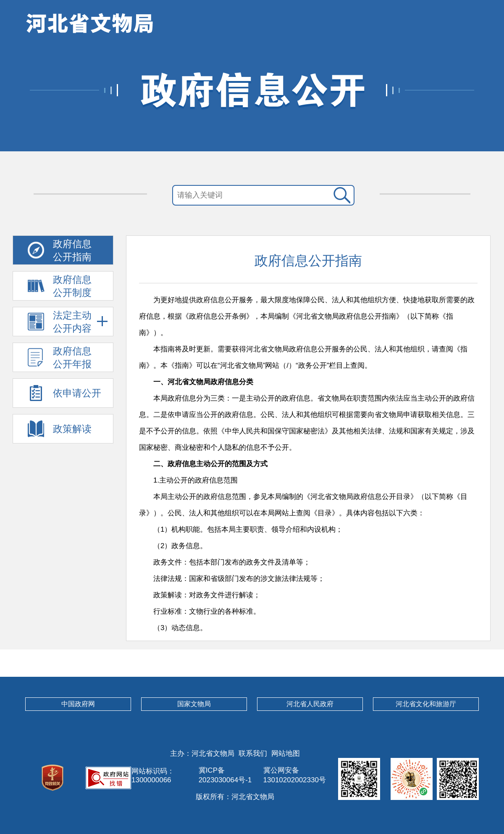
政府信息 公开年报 (72, 358)
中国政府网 (78, 704)
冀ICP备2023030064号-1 (225, 775)
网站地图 (286, 754)
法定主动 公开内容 (80, 322)
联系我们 (253, 754)
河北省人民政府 (310, 704)
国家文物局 (194, 704)
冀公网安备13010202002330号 (295, 775)
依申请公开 (77, 393)
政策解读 (72, 429)
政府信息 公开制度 (72, 286)
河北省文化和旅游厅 (426, 704)
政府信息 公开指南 (72, 250)
